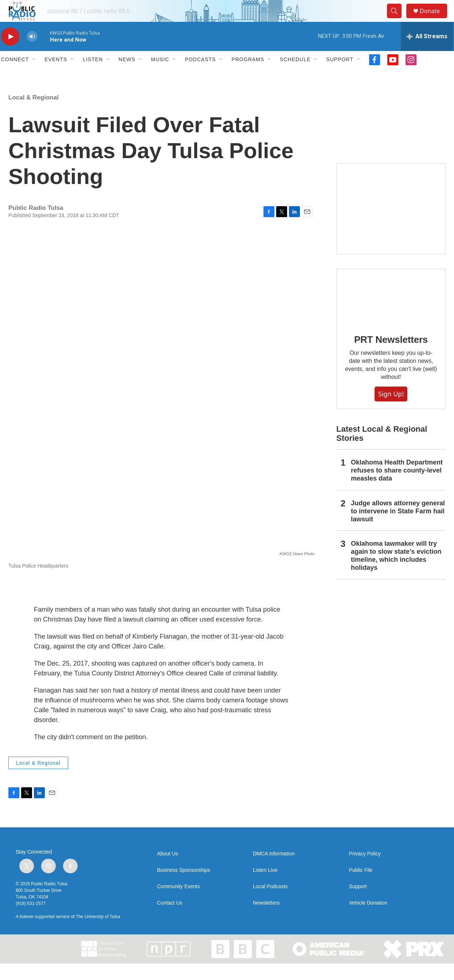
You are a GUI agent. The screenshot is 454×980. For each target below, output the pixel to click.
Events (56, 76)
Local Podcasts (270, 903)
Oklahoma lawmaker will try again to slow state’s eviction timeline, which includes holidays (396, 572)
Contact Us (170, 919)
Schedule (295, 76)
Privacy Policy (365, 870)
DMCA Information (274, 870)
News (127, 76)
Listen (93, 76)
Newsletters (266, 919)
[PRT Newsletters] (391, 313)
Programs (248, 76)
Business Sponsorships (184, 887)
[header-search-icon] (398, 19)
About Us (168, 870)
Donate (434, 19)
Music (160, 76)
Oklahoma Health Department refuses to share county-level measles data (397, 487)
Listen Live (265, 887)
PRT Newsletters (391, 356)
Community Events (178, 903)
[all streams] (427, 53)
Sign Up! (391, 410)
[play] (10, 53)
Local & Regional (34, 114)
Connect (15, 76)
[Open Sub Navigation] (34, 76)
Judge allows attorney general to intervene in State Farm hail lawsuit (398, 528)
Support (340, 76)
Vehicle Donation (368, 919)
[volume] (32, 53)
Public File (361, 887)
